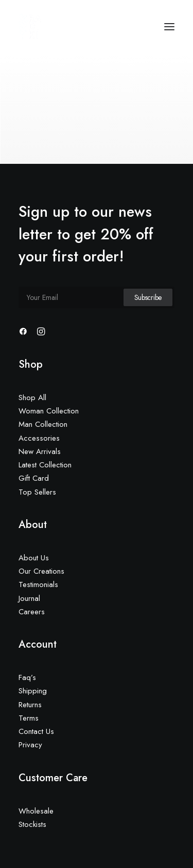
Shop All (32, 398)
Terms (29, 718)
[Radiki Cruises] (30, 27)
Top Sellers (37, 492)
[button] (169, 27)
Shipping (33, 691)
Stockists (32, 824)
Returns (30, 705)
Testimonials (38, 584)
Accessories (39, 438)
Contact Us (36, 731)
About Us (34, 558)
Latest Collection (45, 465)
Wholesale (36, 811)
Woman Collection (49, 411)
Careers (32, 612)
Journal (29, 598)
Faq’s (27, 677)
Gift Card (34, 478)
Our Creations (41, 571)
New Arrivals (40, 451)
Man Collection (43, 424)
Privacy (30, 745)
